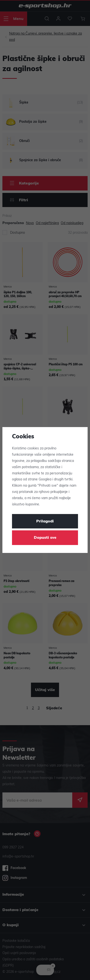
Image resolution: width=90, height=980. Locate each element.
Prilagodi (45, 521)
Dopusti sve (45, 538)
